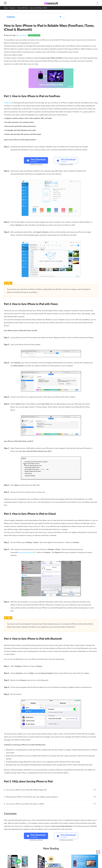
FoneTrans (7, 103)
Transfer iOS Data (23, 8)
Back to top (99, 852)
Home (6, 8)
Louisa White (22, 35)
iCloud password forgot (26, 552)
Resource (12, 8)
